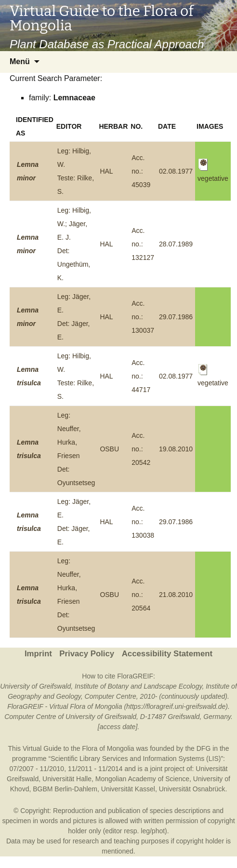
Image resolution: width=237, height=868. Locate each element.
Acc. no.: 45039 (141, 171)
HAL (106, 171)
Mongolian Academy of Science (142, 779)
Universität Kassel (128, 789)
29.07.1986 (176, 317)
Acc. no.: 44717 (141, 376)
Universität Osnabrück (192, 789)
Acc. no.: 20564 (141, 595)
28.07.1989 (176, 244)
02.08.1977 (176, 171)
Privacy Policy (87, 654)
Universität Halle (67, 779)
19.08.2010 (176, 449)
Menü (20, 61)
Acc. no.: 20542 (141, 449)
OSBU (109, 449)
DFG (204, 748)
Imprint (38, 654)
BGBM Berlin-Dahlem (65, 789)
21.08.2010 (176, 595)
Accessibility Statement (167, 654)
